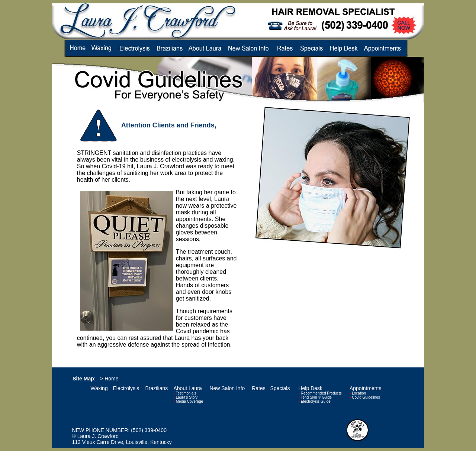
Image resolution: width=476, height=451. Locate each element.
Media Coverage (189, 401)
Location (359, 393)
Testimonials (186, 393)
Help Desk (310, 388)
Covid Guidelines (366, 397)
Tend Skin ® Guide (316, 397)
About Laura (187, 388)
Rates (259, 388)
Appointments (366, 388)
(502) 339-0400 (149, 430)
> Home (109, 379)
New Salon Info (227, 388)
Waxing (99, 388)
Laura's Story (187, 397)
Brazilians (157, 388)
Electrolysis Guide (316, 401)
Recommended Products (321, 393)
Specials (280, 388)
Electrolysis (126, 388)
